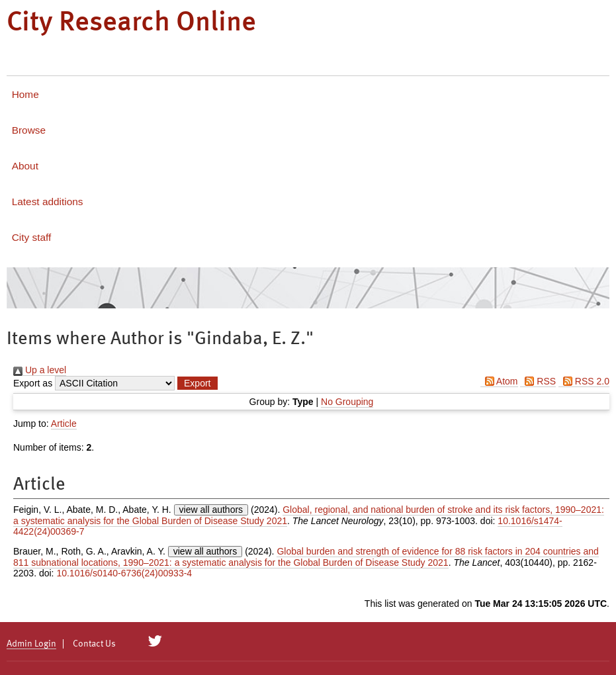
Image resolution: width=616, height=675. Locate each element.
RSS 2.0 (584, 381)
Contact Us (94, 644)
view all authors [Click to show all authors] (211, 510)
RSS (538, 381)
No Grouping (347, 402)
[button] (197, 383)
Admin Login (31, 644)
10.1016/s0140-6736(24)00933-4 (124, 573)
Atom (499, 381)
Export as (33, 383)
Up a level (40, 370)
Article (64, 424)
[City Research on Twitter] (155, 641)
